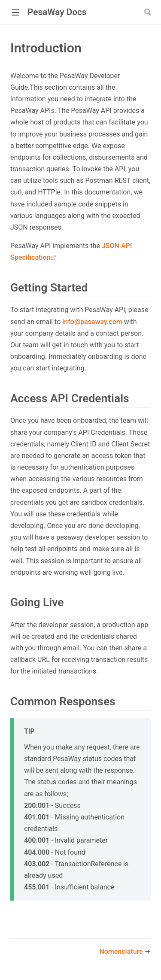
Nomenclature (122, 951)
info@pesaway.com (92, 322)
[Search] (149, 12)
